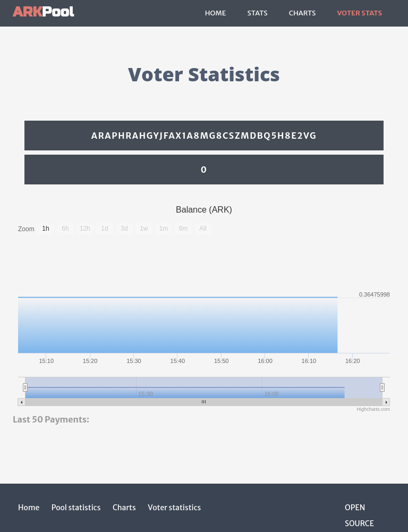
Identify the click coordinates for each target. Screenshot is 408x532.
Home (216, 13)
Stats (257, 13)
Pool (43, 12)
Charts (303, 13)
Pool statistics (76, 508)
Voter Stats (359, 13)
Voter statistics (174, 508)
